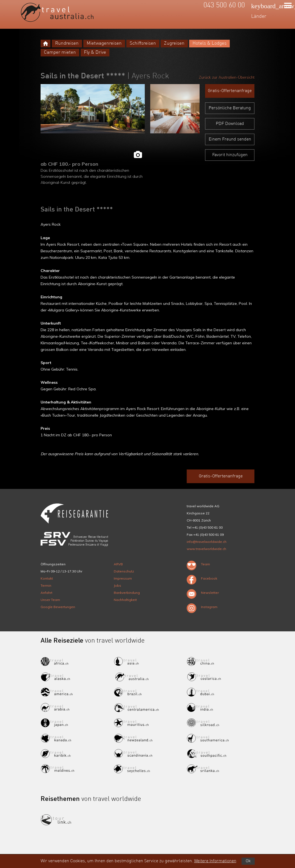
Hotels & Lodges (209, 43)
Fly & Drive (95, 52)
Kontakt (47, 578)
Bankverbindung (127, 593)
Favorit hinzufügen (230, 155)
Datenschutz (124, 571)
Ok (248, 861)
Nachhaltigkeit (125, 600)
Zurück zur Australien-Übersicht (227, 77)
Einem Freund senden (230, 139)
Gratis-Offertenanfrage (230, 91)
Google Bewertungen (58, 607)
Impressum (123, 578)
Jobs (117, 585)
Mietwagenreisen (104, 43)
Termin (46, 585)
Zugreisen (174, 43)
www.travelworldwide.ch (206, 549)
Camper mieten (60, 52)
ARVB (118, 564)
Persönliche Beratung (230, 108)
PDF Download (230, 124)
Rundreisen (67, 43)
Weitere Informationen (215, 861)
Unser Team (50, 600)
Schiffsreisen (143, 43)
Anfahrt (46, 593)
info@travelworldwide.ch (207, 542)
